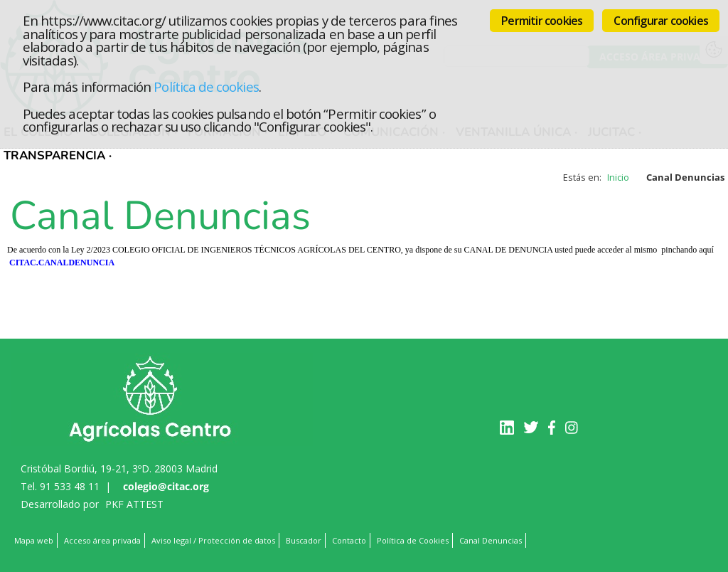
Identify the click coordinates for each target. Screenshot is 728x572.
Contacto (349, 540)
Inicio (618, 178)
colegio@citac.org (166, 486)
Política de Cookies (413, 540)
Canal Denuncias (491, 540)
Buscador (304, 540)
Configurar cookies (661, 21)
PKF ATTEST (134, 504)
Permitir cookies (542, 21)
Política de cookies (206, 86)
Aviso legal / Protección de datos (213, 540)
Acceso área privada (102, 540)
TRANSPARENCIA (54, 155)
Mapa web (34, 540)
